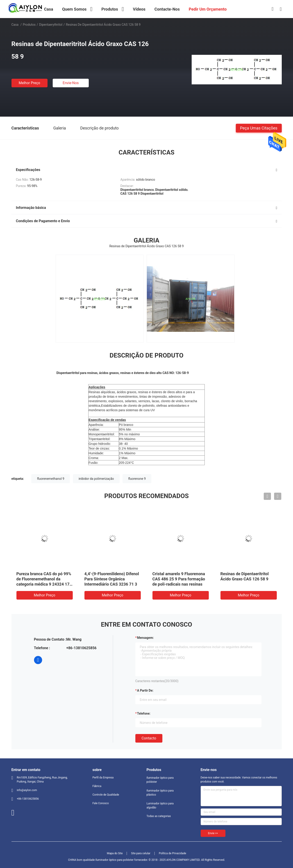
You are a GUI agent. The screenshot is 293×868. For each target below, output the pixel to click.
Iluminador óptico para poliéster (160, 780)
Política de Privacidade (172, 853)
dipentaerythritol (51, 25)
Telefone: (144, 713)
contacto (149, 738)
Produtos (29, 25)
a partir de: (145, 690)
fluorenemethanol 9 (51, 479)
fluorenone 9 (137, 479)
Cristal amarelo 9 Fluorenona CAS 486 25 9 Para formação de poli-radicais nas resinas (179, 579)
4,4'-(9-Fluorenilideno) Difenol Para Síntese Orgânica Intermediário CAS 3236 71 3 (112, 579)
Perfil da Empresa (103, 778)
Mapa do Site (115, 853)
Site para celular (141, 853)
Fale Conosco (101, 803)
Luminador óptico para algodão (160, 806)
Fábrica (97, 786)
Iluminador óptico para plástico (160, 793)
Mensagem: (145, 638)
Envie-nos (71, 83)
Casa (15, 25)
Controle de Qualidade (106, 795)
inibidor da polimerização (96, 479)
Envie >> (213, 833)
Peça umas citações (259, 128)
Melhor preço (29, 83)
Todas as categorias (159, 816)
